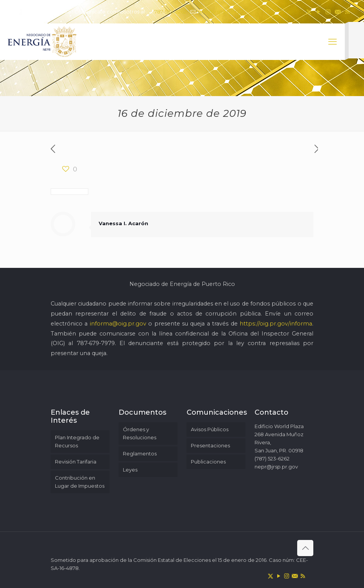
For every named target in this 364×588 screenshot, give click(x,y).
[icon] (338, 12)
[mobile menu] (333, 42)
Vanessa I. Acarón (123, 223)
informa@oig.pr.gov (118, 324)
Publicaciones (208, 462)
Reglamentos (140, 453)
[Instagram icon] (328, 12)
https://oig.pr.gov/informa (276, 324)
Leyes (130, 470)
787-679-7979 (96, 343)
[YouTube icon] (318, 12)
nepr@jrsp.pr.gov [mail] (218, 12)
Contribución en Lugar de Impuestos (80, 482)
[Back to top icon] (305, 548)
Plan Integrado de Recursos (77, 441)
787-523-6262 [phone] (170, 12)
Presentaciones (210, 445)
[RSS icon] (347, 12)
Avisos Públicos (210, 429)
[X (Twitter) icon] (309, 12)
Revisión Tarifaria (76, 462)
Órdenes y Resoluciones (140, 433)
